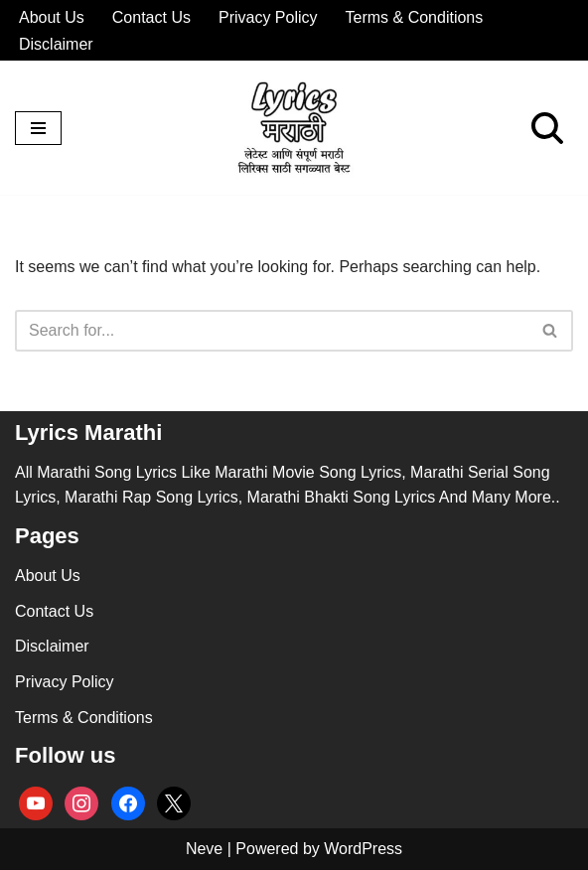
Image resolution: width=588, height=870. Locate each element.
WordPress (363, 849)
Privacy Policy (268, 17)
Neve (204, 849)
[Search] (547, 128)
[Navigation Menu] (38, 128)
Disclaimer (56, 44)
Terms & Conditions (415, 17)
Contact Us (151, 17)
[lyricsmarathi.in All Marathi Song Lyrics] (294, 128)
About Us (52, 17)
